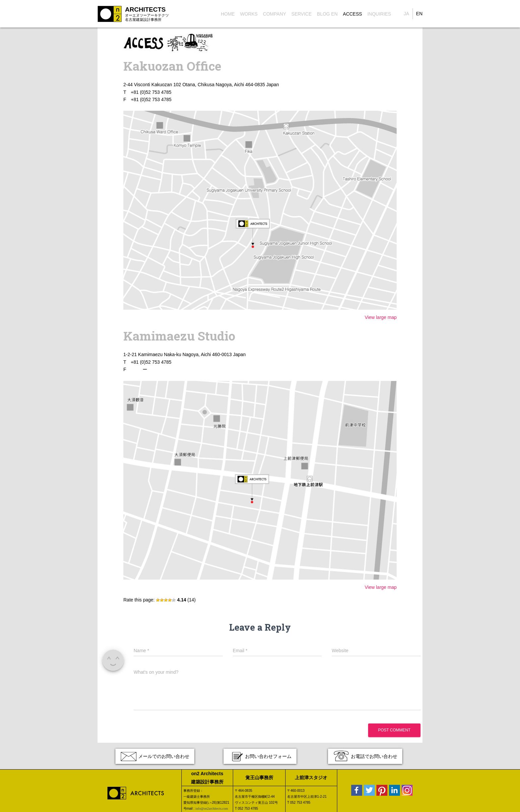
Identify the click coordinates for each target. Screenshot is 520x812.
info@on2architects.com (212, 809)
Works (249, 14)
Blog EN (327, 14)
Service (302, 14)
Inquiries (379, 14)
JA (406, 14)
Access (353, 14)
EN (419, 14)
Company (275, 14)
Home (228, 14)
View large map (381, 317)
